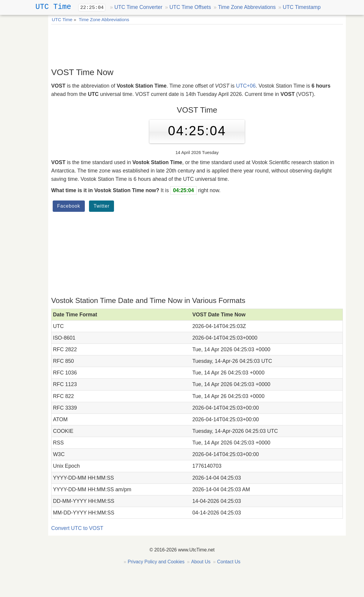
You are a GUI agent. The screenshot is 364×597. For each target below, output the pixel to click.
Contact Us (229, 562)
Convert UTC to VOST (77, 528)
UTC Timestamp (302, 7)
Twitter (101, 206)
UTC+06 (246, 86)
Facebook (69, 206)
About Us (201, 562)
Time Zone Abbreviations (247, 7)
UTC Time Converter (138, 7)
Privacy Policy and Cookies (156, 562)
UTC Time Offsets (190, 7)
